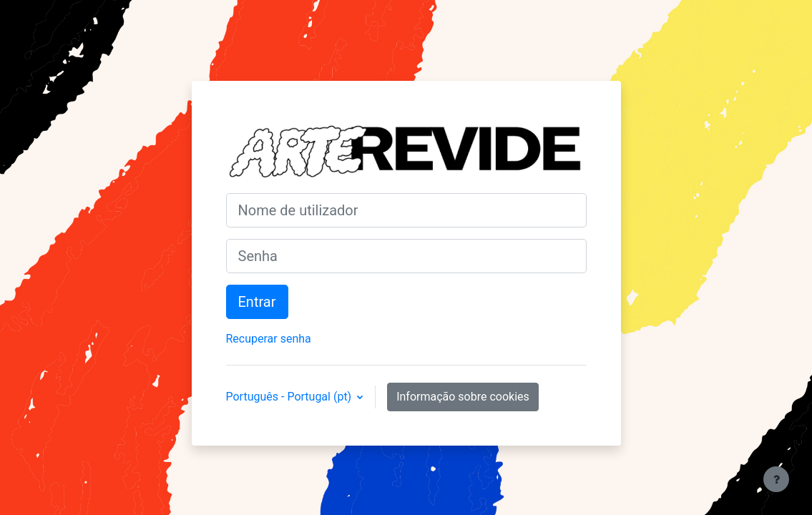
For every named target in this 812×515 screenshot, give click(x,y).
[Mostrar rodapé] (776, 479)
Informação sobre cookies (463, 397)
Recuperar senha (269, 339)
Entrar (257, 302)
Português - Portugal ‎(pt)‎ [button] (290, 397)
